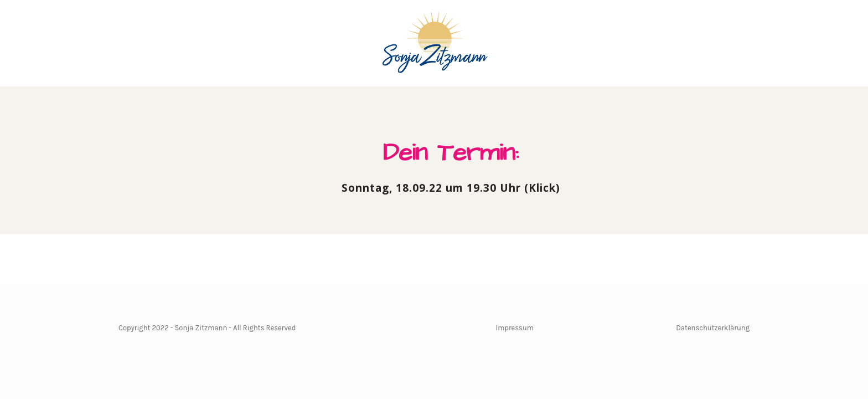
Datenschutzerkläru (709, 328)
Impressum (515, 328)
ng (745, 328)
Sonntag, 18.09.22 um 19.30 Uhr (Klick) (451, 188)
